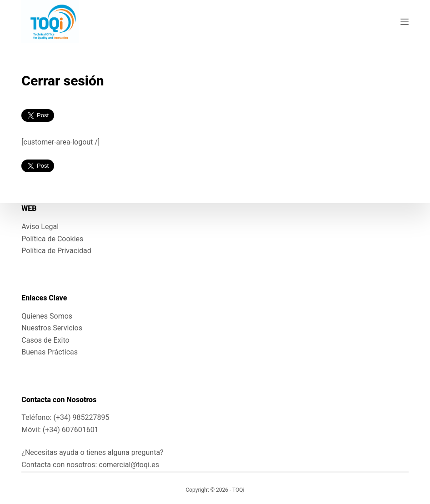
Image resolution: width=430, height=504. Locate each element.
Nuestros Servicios (52, 328)
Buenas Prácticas (50, 352)
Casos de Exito (45, 340)
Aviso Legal (40, 227)
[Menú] (405, 22)
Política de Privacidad (56, 251)
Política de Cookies (52, 239)
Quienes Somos (47, 316)
